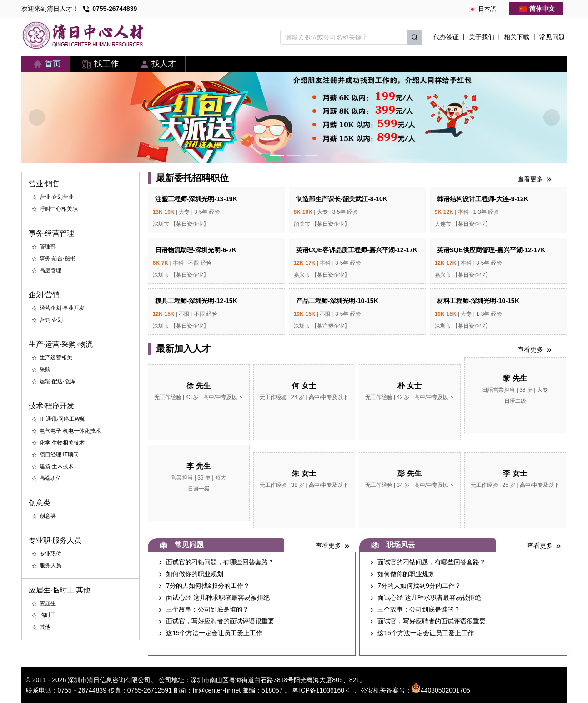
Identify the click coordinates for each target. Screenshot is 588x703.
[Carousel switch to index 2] (294, 156)
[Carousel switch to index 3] (312, 156)
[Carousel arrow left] (37, 117)
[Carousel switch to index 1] (277, 156)
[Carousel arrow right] (552, 117)
